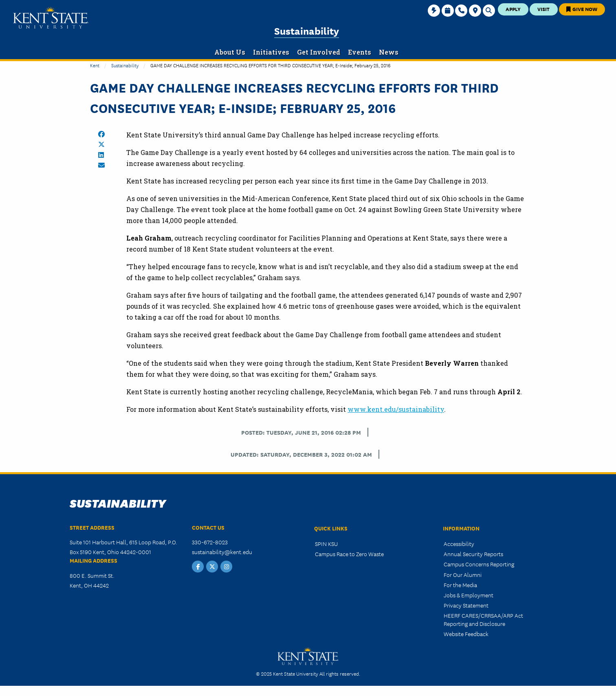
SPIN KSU (326, 544)
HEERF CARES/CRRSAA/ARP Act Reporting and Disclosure (483, 619)
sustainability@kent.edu (222, 552)
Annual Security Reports (473, 554)
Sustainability (307, 30)
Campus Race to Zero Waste (349, 554)
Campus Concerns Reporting (479, 564)
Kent (95, 65)
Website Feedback (466, 634)
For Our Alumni (463, 574)
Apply (513, 9)
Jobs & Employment (469, 595)
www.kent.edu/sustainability (396, 409)
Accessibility (459, 544)
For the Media (460, 585)
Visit (543, 9)
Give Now (582, 9)
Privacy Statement (466, 605)
